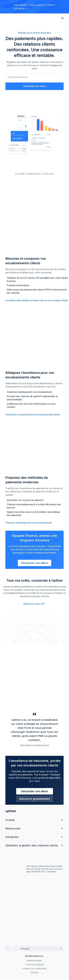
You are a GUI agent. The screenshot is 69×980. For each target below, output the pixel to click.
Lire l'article (20, 9)
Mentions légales (34, 960)
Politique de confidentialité (34, 969)
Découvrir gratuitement (35, 799)
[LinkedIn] (8, 949)
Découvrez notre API (34, 604)
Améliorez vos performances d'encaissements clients (33, 415)
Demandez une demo (35, 86)
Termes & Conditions (35, 964)
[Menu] (62, 18)
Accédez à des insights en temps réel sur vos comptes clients (37, 300)
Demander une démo (34, 563)
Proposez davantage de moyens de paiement (29, 523)
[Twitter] (15, 949)
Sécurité (35, 973)
